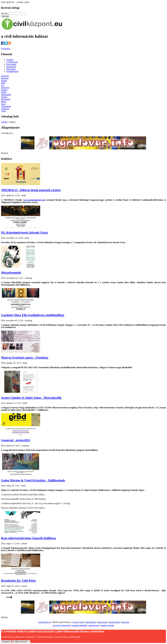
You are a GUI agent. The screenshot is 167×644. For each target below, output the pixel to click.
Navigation (6, 49)
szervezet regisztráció (62, 625)
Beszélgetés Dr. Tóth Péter (19, 581)
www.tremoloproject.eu (34, 200)
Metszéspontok (11, 272)
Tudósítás (5, 109)
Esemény (5, 78)
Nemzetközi (6, 95)
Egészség (5, 76)
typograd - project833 (16, 440)
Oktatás (4, 97)
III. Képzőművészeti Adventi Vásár (25, 232)
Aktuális (10, 60)
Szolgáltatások (12, 71)
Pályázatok (11, 69)
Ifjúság (4, 80)
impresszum (103, 622)
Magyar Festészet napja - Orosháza (25, 357)
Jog (2, 85)
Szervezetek (11, 64)
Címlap (4, 122)
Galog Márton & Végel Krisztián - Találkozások (33, 480)
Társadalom (6, 106)
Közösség (5, 88)
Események (11, 67)
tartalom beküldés (80, 625)
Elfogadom (6, 642)
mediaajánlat (114, 622)
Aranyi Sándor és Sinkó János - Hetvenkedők (31, 398)
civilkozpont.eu (44, 622)
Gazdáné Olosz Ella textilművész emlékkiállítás (33, 315)
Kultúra (4, 90)
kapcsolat (125, 622)
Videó (4, 111)
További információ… (21, 642)
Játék (3, 83)
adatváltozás (94, 625)
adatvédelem (91, 622)
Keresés (5, 13)
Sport (3, 104)
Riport (4, 102)
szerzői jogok (79, 622)
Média (4, 92)
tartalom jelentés (107, 625)
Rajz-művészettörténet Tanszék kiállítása (28, 538)
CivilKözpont (12, 62)
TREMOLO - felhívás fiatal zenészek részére (31, 190)
